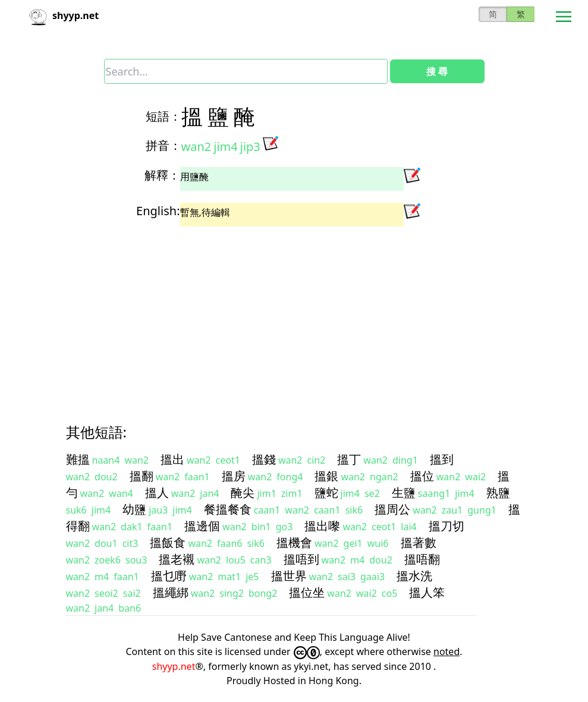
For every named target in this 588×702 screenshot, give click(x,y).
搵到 (442, 459)
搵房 (234, 476)
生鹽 (404, 492)
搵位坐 (307, 592)
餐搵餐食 (228, 509)
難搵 (78, 459)
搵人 (157, 492)
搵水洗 (414, 576)
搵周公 (392, 509)
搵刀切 (446, 526)
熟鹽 (498, 492)
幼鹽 (134, 509)
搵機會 (294, 542)
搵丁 (349, 459)
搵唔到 (301, 559)
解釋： (162, 175)
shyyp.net (174, 666)
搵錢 (264, 459)
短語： (163, 116)
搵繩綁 (171, 592)
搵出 (172, 459)
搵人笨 (427, 592)
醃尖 (243, 492)
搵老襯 (177, 559)
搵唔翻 (422, 559)
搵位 (422, 476)
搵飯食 (168, 542)
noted (446, 651)
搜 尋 (437, 71)
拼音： (163, 145)
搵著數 (419, 542)
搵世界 (289, 576)
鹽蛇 (326, 492)
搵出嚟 (322, 526)
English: (158, 211)
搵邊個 (202, 526)
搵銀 (326, 476)
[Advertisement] (294, 314)
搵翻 (142, 476)
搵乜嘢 (169, 576)
